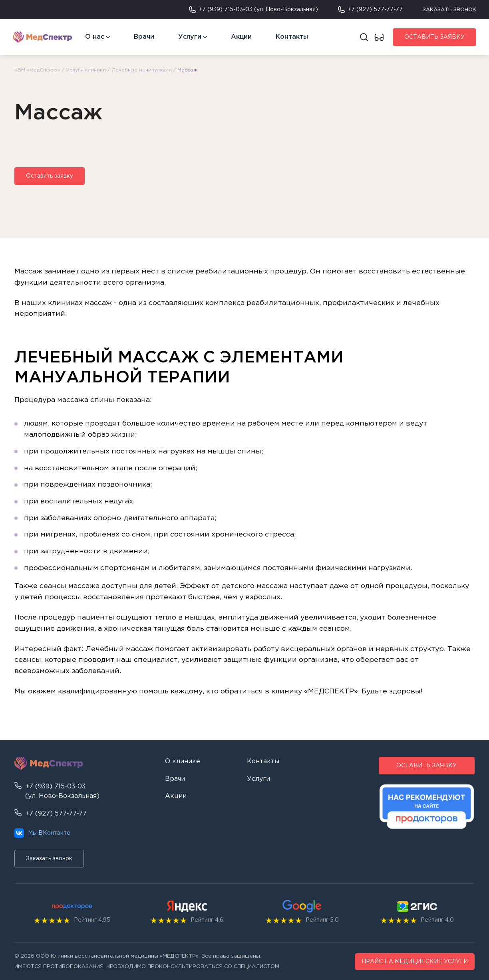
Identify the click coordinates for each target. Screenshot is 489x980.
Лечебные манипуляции (142, 70)
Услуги (190, 37)
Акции (241, 37)
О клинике (183, 761)
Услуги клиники (86, 70)
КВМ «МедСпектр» (37, 70)
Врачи (144, 37)
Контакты (292, 37)
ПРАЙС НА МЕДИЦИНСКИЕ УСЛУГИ (415, 962)
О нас (95, 37)
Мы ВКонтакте (42, 833)
